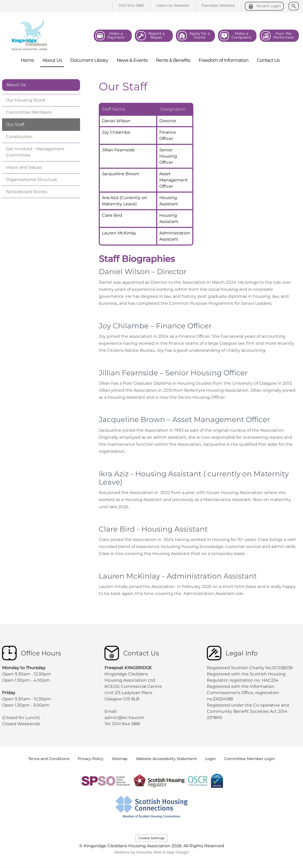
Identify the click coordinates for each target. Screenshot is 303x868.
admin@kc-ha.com (125, 718)
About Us (16, 85)
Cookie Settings (151, 838)
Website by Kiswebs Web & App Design (151, 852)
